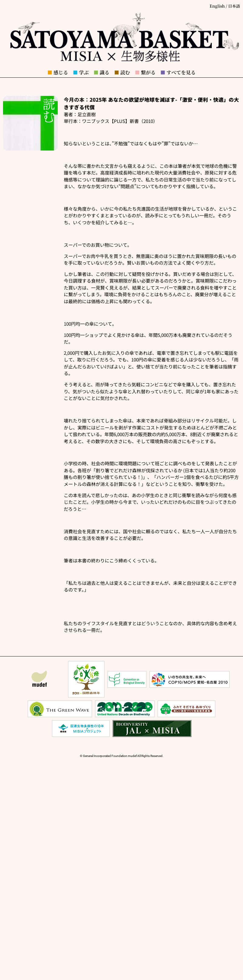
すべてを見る (178, 72)
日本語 (234, 6)
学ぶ (81, 72)
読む (122, 72)
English (217, 6)
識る (101, 72)
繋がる (145, 72)
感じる (58, 72)
